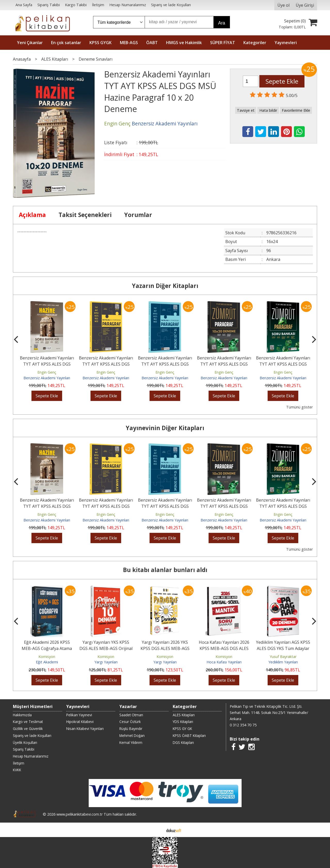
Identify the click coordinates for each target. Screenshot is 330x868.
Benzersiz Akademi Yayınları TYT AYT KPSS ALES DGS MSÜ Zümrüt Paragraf (224, 364)
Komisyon (47, 657)
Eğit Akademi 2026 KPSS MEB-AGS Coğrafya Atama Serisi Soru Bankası (47, 648)
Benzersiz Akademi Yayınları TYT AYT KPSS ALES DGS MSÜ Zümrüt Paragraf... (283, 364)
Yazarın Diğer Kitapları (165, 286)
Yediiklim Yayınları (283, 662)
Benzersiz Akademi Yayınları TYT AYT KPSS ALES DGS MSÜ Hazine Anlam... (47, 364)
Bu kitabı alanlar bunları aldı (165, 570)
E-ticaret (157, 830)
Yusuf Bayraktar (283, 657)
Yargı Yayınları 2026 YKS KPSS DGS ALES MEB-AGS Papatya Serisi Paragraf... (165, 648)
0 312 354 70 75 (243, 725)
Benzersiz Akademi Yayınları (47, 378)
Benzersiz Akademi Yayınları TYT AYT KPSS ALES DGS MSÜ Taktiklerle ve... (106, 364)
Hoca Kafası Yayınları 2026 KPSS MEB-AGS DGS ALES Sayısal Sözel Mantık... (224, 648)
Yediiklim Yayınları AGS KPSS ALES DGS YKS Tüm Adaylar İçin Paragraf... (283, 648)
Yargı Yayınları (106, 662)
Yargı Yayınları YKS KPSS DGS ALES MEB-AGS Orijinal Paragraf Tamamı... (106, 648)
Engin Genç (47, 372)
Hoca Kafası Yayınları (224, 662)
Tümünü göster (299, 407)
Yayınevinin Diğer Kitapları (165, 428)
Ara (222, 23)
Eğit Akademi (47, 662)
